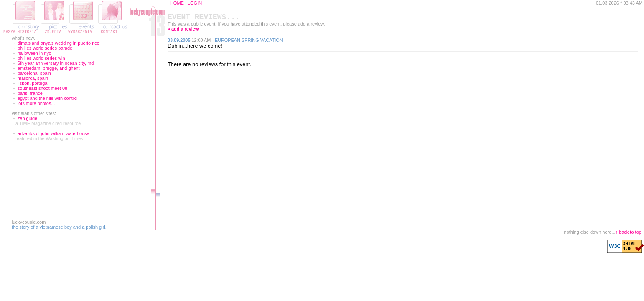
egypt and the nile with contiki (47, 98)
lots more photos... (36, 103)
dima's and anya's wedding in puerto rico (59, 43)
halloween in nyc (34, 53)
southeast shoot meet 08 (42, 88)
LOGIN (195, 3)
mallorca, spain (33, 78)
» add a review (183, 31)
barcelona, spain (34, 73)
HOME (177, 3)
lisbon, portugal (33, 83)
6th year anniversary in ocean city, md (56, 63)
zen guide (27, 118)
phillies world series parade (45, 48)
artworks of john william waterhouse (53, 133)
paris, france (30, 93)
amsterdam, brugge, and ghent (49, 68)
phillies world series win (41, 58)
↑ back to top (629, 232)
